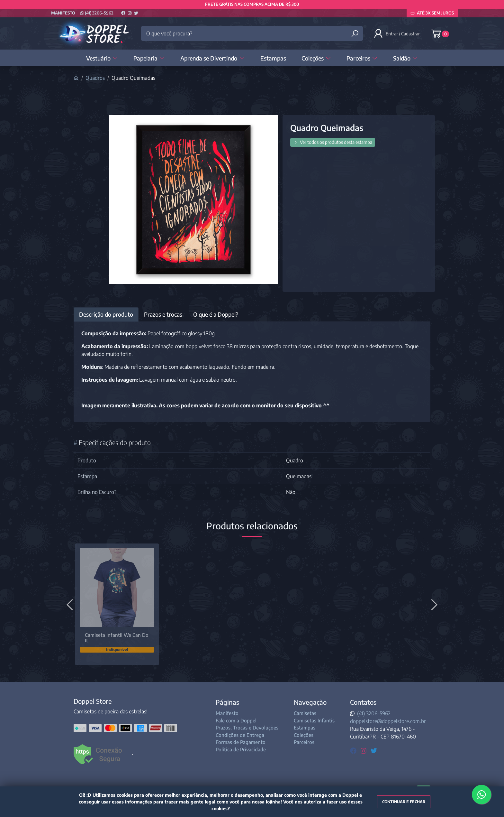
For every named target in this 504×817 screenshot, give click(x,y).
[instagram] (364, 750)
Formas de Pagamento (241, 742)
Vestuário (102, 58)
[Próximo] (433, 604)
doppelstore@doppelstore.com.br (388, 721)
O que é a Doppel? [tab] (216, 314)
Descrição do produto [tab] (106, 314)
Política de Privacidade (241, 749)
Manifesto (63, 13)
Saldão (405, 58)
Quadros (95, 78)
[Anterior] (71, 604)
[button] (397, 33)
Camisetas (305, 713)
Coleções (316, 58)
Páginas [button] (227, 702)
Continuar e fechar (404, 802)
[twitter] (374, 750)
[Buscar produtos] (355, 34)
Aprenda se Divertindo (212, 58)
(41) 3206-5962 (97, 13)
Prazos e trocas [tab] (163, 314)
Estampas (273, 58)
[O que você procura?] (252, 33)
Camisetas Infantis (314, 720)
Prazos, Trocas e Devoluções (247, 728)
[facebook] (354, 750)
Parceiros (362, 58)
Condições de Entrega (240, 735)
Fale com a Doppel (236, 720)
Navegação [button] (310, 702)
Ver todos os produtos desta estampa (333, 142)
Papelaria (149, 58)
